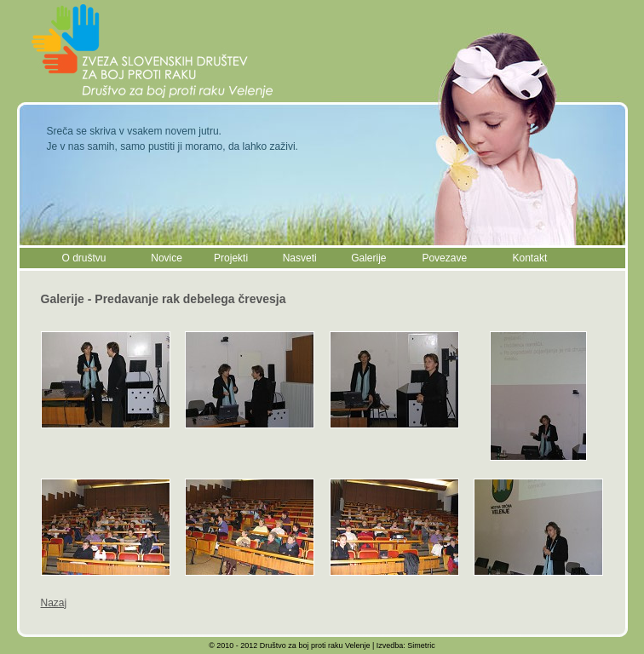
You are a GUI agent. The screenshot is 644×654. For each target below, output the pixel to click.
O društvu (84, 258)
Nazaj (54, 603)
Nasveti (300, 258)
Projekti (231, 258)
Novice (167, 258)
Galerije (368, 258)
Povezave (444, 258)
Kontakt (530, 258)
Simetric (421, 645)
